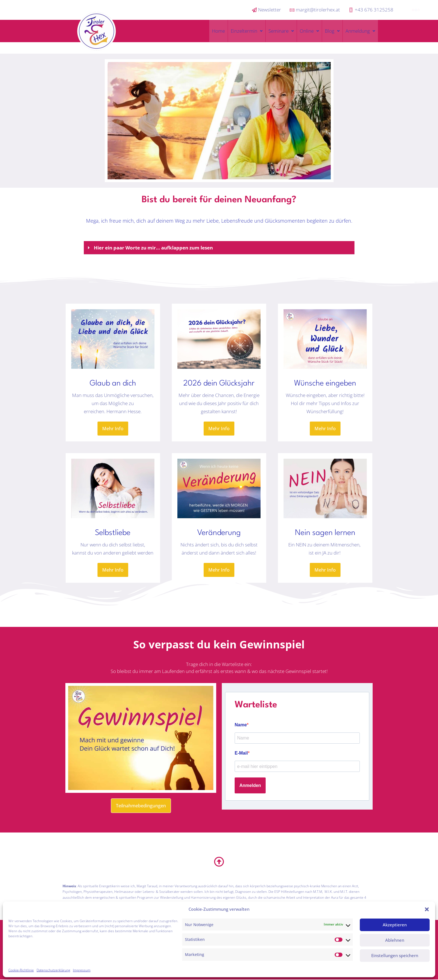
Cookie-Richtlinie (21, 970)
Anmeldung (360, 31)
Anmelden (250, 785)
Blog (332, 31)
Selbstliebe (113, 533)
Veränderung (219, 533)
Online (309, 31)
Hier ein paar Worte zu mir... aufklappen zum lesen (153, 248)
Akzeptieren (395, 925)
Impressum (82, 970)
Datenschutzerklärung (53, 970)
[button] (427, 909)
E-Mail (241, 753)
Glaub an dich (113, 384)
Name (241, 725)
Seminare (281, 31)
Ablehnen (395, 940)
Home (218, 31)
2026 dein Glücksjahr (219, 384)
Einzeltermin (247, 31)
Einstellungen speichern (395, 955)
